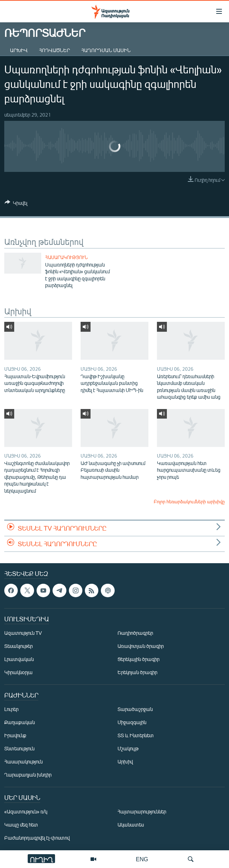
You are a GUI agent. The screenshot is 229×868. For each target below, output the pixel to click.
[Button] (16, 204)
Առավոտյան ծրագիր (141, 646)
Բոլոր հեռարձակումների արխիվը (189, 502)
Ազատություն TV (23, 633)
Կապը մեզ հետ (21, 825)
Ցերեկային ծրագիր (138, 659)
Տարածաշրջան (135, 709)
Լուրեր (11, 709)
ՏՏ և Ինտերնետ (136, 735)
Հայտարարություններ (142, 811)
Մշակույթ (128, 748)
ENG (142, 859)
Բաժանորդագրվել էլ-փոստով (37, 838)
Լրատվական (19, 659)
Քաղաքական (20, 722)
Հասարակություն (66, 257)
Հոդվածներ (54, 50)
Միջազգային (132, 722)
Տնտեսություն (19, 748)
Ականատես (131, 825)
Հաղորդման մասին (106, 50)
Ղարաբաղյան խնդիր (28, 775)
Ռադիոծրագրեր (135, 633)
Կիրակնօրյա (18, 672)
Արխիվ (19, 50)
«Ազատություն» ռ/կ (26, 811)
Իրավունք (15, 735)
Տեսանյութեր (18, 646)
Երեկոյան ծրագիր (137, 672)
